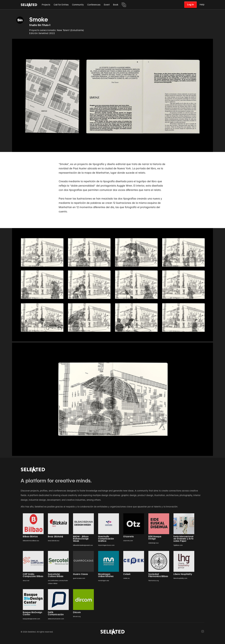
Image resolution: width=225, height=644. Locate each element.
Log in (190, 5)
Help (202, 5)
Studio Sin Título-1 (40, 25)
